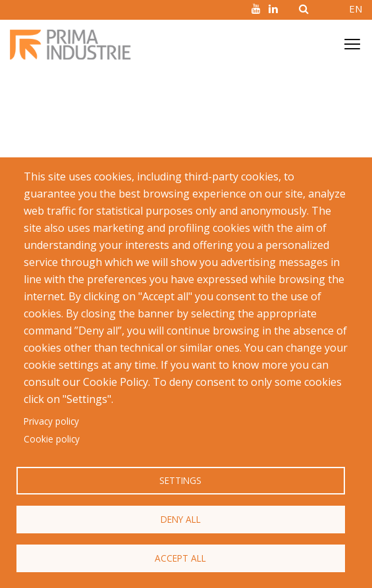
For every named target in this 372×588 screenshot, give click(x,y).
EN (356, 9)
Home (23, 97)
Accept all (180, 558)
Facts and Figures (83, 97)
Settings (180, 480)
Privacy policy (51, 421)
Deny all (181, 519)
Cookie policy (52, 439)
